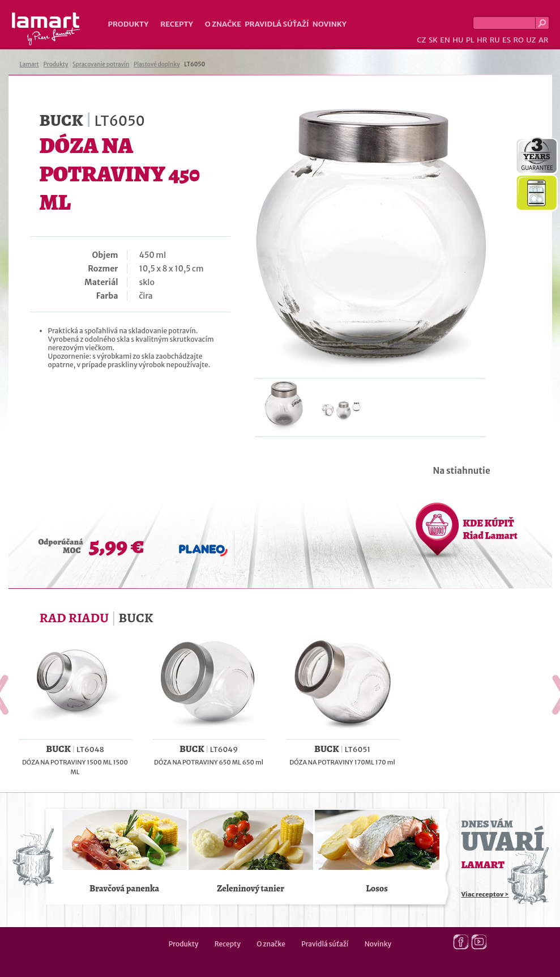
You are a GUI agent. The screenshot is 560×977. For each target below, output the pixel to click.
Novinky (330, 24)
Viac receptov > (485, 894)
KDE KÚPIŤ (490, 529)
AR (544, 40)
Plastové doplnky (157, 64)
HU (458, 40)
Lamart (46, 29)
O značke (223, 24)
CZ (421, 40)
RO (518, 40)
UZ (531, 40)
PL (470, 40)
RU (495, 40)
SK (433, 40)
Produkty (129, 24)
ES (506, 40)
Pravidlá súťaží (277, 24)
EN (445, 40)
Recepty (176, 24)
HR (482, 40)
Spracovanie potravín (101, 64)
